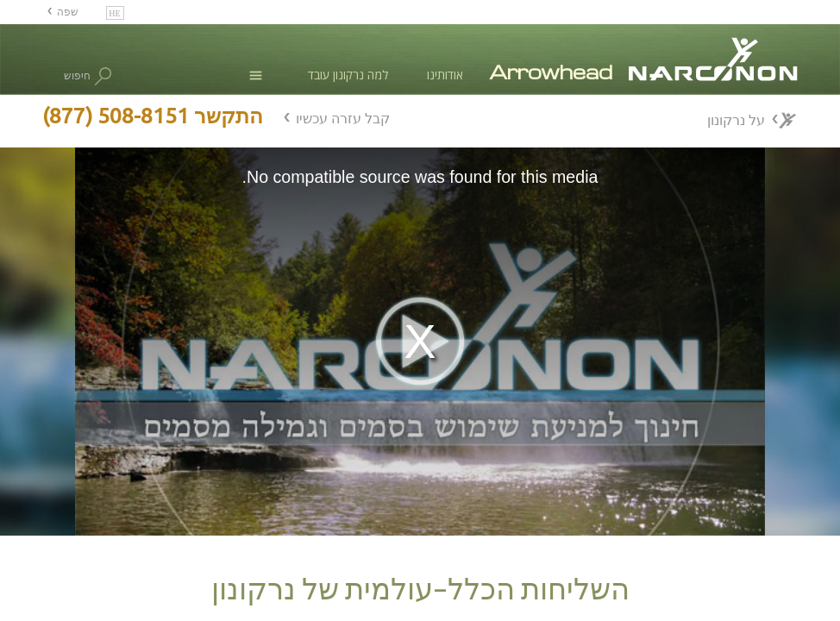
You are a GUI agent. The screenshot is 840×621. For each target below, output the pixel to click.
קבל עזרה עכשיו (343, 118)
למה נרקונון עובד (348, 75)
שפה (68, 12)
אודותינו (445, 75)
